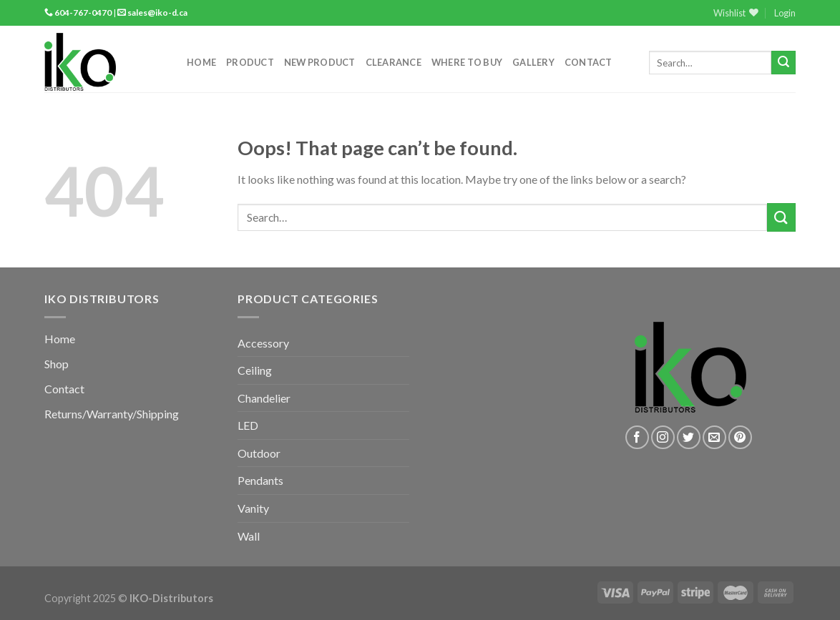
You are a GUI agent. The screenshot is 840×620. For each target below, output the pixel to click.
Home (201, 62)
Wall (249, 536)
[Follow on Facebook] (637, 437)
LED (248, 425)
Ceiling (255, 370)
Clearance (394, 62)
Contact (589, 62)
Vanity (253, 508)
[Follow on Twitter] (689, 437)
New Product (320, 62)
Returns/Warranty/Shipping (112, 414)
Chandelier (264, 398)
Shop (57, 364)
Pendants (260, 480)
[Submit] (783, 63)
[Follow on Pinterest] (740, 437)
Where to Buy (467, 62)
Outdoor (259, 453)
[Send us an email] (714, 437)
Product (250, 62)
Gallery (533, 62)
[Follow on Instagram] (663, 437)
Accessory (263, 343)
